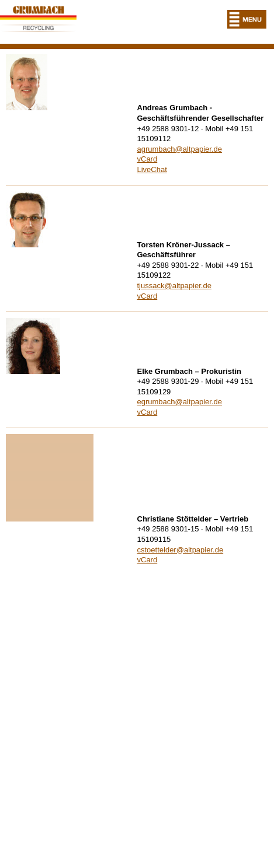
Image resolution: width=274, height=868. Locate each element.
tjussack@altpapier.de (174, 286)
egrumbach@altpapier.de (180, 402)
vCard (148, 159)
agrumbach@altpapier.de (180, 149)
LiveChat (152, 169)
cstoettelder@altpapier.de (181, 550)
